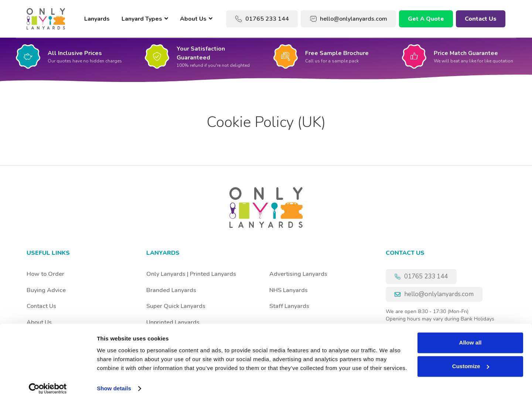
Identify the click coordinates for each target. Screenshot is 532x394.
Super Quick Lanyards (176, 306)
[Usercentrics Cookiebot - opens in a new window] (48, 380)
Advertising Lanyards (298, 274)
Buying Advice (46, 290)
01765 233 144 (262, 19)
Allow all (470, 334)
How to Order (45, 274)
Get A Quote (426, 19)
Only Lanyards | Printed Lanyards (191, 274)
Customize (471, 357)
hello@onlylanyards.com (348, 19)
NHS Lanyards (289, 290)
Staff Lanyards (289, 306)
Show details (114, 379)
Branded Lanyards (171, 290)
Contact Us (481, 19)
